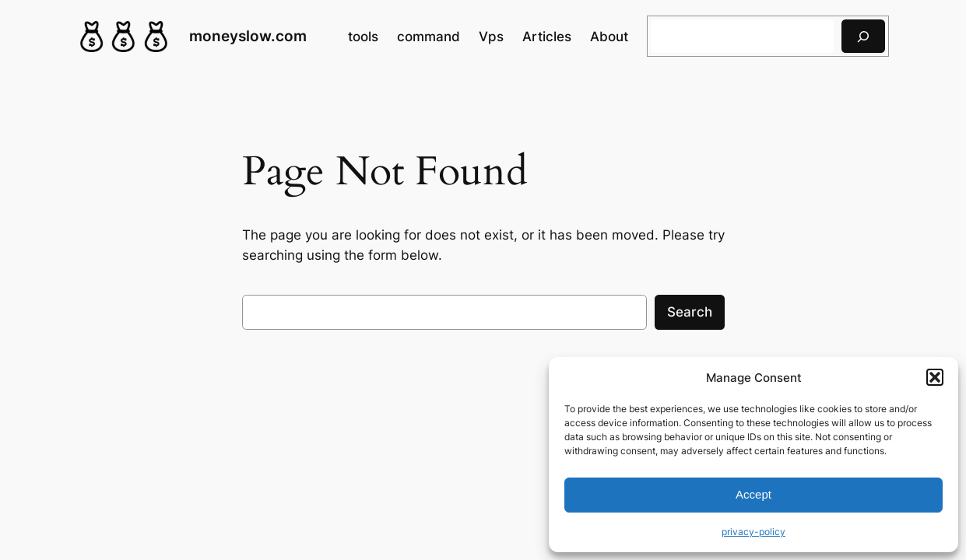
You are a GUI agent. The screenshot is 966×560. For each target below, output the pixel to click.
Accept (753, 494)
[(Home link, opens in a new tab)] (124, 37)
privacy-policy (753, 532)
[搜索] (863, 36)
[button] (935, 377)
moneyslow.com (248, 36)
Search (690, 312)
